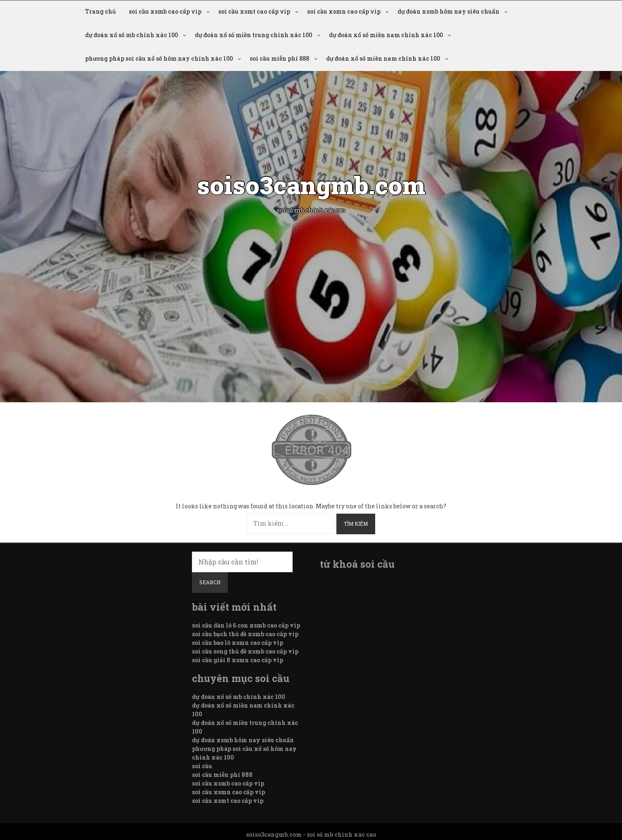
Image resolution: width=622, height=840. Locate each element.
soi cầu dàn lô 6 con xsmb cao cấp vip (246, 625)
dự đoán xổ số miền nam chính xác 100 (386, 35)
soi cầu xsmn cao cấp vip (344, 11)
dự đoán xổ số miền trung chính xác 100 (253, 35)
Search (210, 582)
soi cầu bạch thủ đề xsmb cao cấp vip (245, 634)
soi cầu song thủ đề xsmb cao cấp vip (245, 651)
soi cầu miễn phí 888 (279, 58)
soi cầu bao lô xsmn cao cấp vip (238, 643)
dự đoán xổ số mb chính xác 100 (131, 35)
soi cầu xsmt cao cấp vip (254, 11)
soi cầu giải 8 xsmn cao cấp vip (238, 660)
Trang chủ (101, 11)
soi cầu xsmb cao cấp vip (165, 11)
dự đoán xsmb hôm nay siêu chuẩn (448, 11)
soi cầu (202, 766)
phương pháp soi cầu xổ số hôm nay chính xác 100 (159, 58)
